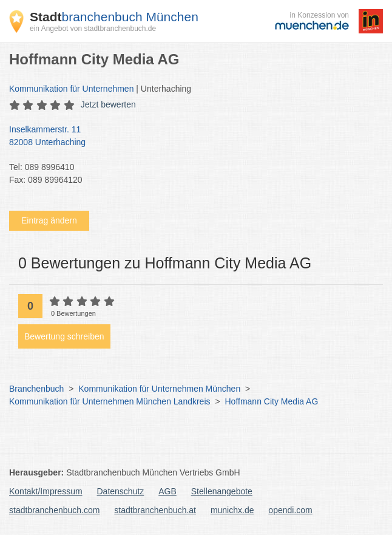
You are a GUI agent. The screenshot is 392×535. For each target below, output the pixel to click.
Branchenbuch (36, 389)
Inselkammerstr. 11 (190, 137)
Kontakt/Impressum (46, 491)
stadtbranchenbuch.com (54, 510)
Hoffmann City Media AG (271, 401)
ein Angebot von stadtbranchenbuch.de (93, 29)
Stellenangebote (222, 491)
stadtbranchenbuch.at (155, 510)
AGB (167, 491)
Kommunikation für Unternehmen (71, 89)
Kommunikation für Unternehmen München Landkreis (110, 401)
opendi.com (290, 510)
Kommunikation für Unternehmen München (159, 389)
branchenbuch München (114, 17)
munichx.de (232, 510)
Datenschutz (121, 491)
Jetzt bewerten (108, 104)
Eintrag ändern (49, 220)
